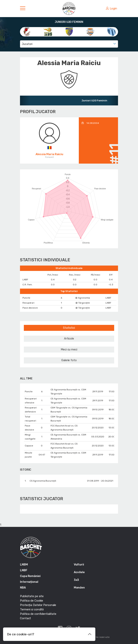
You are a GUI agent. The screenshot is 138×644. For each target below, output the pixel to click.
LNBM (24, 565)
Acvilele (79, 572)
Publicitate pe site (32, 596)
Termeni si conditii (32, 609)
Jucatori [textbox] (27, 44)
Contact (25, 618)
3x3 (76, 580)
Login (111, 8)
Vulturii (79, 565)
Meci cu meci (69, 349)
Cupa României (30, 576)
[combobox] (69, 44)
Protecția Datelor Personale (38, 605)
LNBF (24, 570)
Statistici (69, 328)
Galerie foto (69, 360)
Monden (79, 588)
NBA (23, 588)
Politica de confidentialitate (38, 614)
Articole (69, 339)
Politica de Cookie (32, 601)
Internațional (29, 582)
